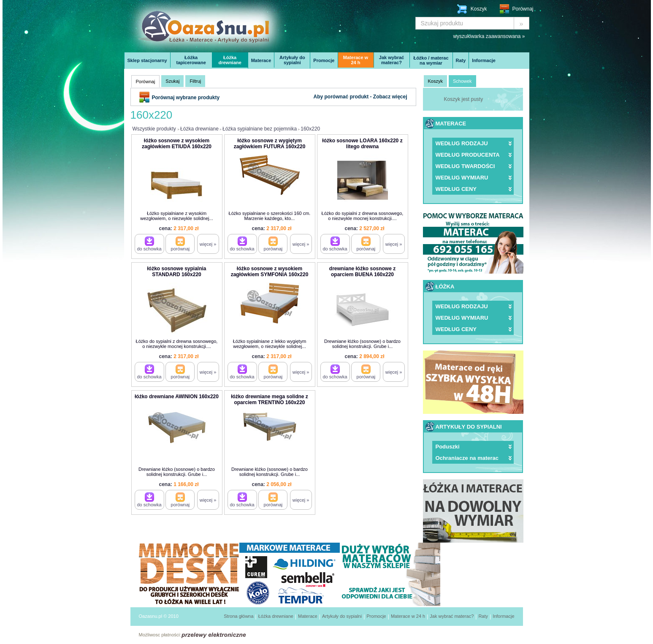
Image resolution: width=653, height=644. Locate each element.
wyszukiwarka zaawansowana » (489, 36)
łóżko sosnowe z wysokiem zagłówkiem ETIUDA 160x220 (177, 144)
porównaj (180, 244)
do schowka (149, 244)
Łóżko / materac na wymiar (431, 60)
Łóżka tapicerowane (191, 60)
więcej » (208, 244)
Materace (261, 60)
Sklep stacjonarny (147, 60)
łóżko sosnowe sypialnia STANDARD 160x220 (176, 272)
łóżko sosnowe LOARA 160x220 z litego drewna (362, 144)
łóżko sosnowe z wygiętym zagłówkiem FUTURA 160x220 (270, 144)
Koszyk (479, 9)
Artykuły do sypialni (292, 60)
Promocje (324, 60)
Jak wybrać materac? (392, 60)
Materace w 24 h (356, 60)
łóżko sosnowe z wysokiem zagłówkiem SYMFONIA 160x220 (270, 272)
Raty (461, 60)
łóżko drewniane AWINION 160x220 (177, 397)
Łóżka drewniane (230, 60)
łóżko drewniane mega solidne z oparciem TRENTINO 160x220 (270, 399)
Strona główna (238, 616)
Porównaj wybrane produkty (186, 98)
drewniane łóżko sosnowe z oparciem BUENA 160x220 (362, 272)
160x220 (310, 129)
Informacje (484, 60)
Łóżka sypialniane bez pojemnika (260, 129)
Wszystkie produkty (154, 129)
